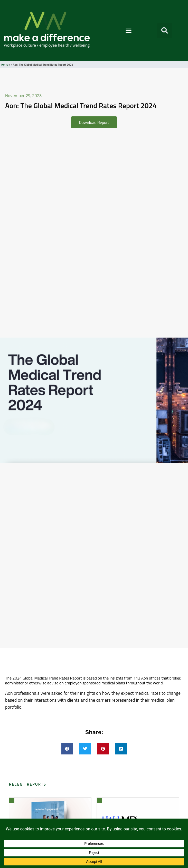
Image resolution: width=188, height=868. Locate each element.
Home (5, 65)
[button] (129, 31)
